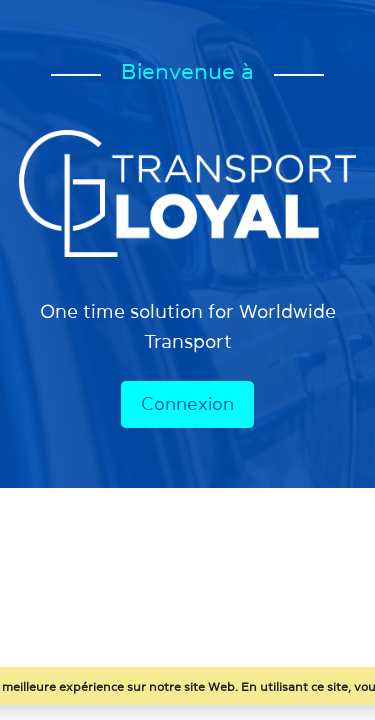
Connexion (187, 404)
